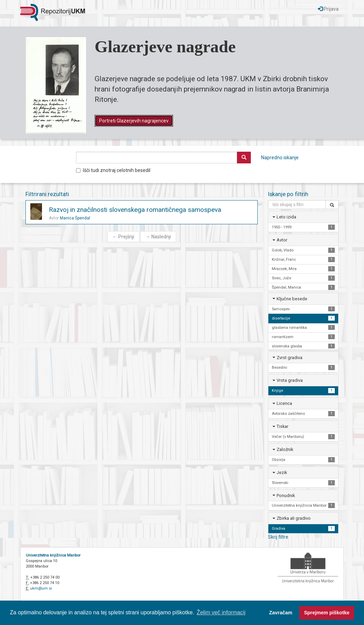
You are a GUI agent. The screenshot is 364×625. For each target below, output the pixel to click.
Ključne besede (292, 299)
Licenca (284, 403)
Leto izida (286, 217)
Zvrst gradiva (290, 358)
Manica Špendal (75, 218)
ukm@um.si (41, 588)
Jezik (282, 472)
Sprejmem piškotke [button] (327, 613)
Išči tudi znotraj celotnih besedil (113, 170)
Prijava (328, 9)
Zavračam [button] (281, 613)
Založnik (285, 449)
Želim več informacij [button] (221, 612)
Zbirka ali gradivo (294, 518)
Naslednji (158, 237)
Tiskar (282, 426)
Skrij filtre (278, 537)
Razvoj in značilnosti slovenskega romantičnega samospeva (135, 210)
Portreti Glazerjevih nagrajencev (134, 121)
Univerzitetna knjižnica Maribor (53, 555)
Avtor (282, 240)
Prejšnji (123, 237)
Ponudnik (286, 495)
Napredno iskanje (280, 158)
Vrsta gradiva (290, 380)
